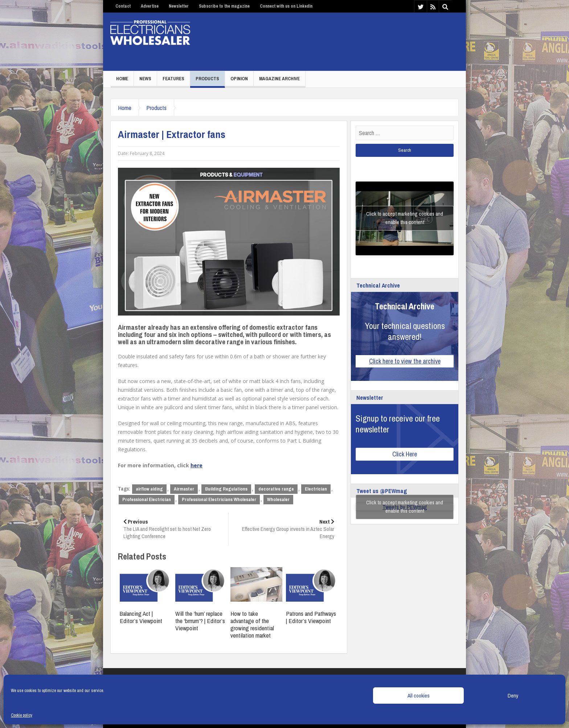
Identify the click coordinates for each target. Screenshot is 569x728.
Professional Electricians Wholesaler (219, 499)
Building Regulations (226, 489)
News (145, 79)
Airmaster (184, 489)
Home (122, 79)
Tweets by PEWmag (405, 507)
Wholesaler (278, 499)
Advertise (150, 6)
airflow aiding (149, 489)
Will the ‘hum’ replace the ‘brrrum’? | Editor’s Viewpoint (200, 621)
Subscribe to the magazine (224, 6)
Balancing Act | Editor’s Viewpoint (141, 617)
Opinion (239, 79)
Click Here (405, 454)
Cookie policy (22, 715)
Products (207, 79)
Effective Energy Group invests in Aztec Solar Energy (284, 529)
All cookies (419, 696)
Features (173, 79)
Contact (123, 6)
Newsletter (179, 6)
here (197, 465)
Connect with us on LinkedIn (286, 6)
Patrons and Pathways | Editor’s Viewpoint (311, 617)
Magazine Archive (279, 79)
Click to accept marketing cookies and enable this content (405, 218)
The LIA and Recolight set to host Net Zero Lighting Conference (173, 529)
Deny (513, 696)
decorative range (276, 489)
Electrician (316, 489)
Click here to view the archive (405, 361)
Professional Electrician (147, 499)
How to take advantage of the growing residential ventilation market (252, 624)
